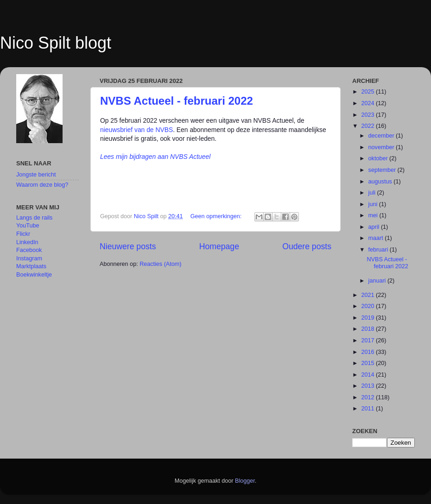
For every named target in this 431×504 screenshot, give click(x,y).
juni (374, 204)
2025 (368, 92)
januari (378, 281)
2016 (368, 352)
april (375, 227)
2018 (368, 329)
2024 (368, 103)
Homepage (219, 246)
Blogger (245, 481)
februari (379, 250)
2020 (368, 306)
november (382, 147)
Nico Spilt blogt (56, 43)
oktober (379, 158)
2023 (368, 115)
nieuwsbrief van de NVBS (136, 130)
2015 (368, 363)
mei (374, 215)
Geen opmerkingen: (217, 216)
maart (377, 238)
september (383, 170)
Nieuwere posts (128, 246)
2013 (368, 386)
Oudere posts (307, 246)
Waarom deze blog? (42, 185)
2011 (368, 409)
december (382, 136)
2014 (368, 375)
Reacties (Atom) (160, 264)
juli (373, 193)
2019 (368, 318)
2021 (368, 295)
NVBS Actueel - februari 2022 (177, 101)
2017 (368, 340)
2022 (368, 126)
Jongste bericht (36, 175)
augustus (381, 182)
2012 (368, 397)
